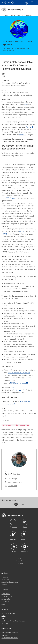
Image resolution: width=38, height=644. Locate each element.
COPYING (5, 234)
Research (6, 15)
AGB (3, 604)
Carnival (16, 390)
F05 (9, 2)
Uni (2, 2)
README (22, 231)
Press (3, 616)
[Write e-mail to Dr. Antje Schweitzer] (11, 486)
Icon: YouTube (14, 547)
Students (5, 577)
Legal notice (6, 594)
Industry (4, 585)
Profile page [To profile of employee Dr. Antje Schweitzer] (12, 479)
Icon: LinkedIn (25, 547)
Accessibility (6, 599)
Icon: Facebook (13, 522)
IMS (25, 104)
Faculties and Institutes (10, 633)
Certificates (6, 601)
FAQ (12, 387)
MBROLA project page (18, 383)
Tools (18, 15)
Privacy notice (7, 596)
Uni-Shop (5, 623)
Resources (12, 15)
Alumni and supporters (10, 582)
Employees (5, 579)
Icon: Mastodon (24, 534)
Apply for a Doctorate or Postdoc (13, 621)
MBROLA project (10, 198)
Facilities (5, 635)
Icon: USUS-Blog (19, 559)
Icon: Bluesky (13, 534)
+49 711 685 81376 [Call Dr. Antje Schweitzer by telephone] (15, 482)
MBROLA (22, 135)
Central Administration (10, 638)
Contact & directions (9, 613)
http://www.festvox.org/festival (19, 373)
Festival (29, 127)
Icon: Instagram (25, 522)
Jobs (3, 618)
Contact (19, 504)
